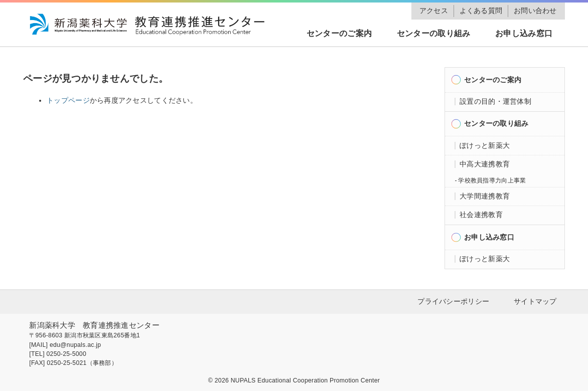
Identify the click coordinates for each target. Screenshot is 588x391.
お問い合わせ (535, 11)
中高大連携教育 (485, 164)
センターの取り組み (433, 33)
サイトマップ (535, 302)
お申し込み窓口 (524, 33)
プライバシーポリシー (453, 302)
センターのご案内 (339, 33)
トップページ (68, 101)
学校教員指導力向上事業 (492, 180)
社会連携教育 (481, 215)
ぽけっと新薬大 (485, 146)
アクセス (434, 11)
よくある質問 (481, 11)
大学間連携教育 (485, 196)
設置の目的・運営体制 (495, 102)
